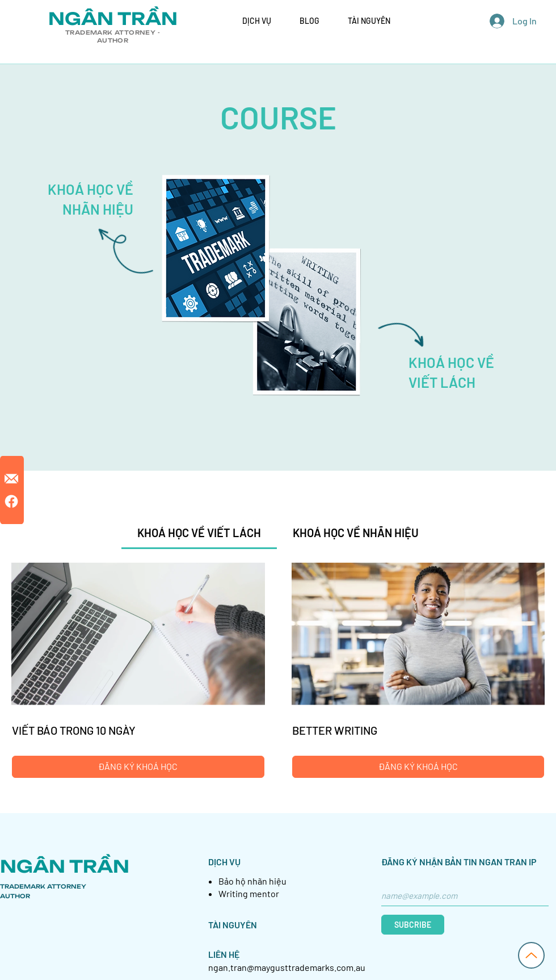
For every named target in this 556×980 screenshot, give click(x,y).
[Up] (531, 955)
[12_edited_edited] (11, 479)
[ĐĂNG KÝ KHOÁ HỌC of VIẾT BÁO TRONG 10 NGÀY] (138, 767)
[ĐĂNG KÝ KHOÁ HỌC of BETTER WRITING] (418, 767)
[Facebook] (11, 501)
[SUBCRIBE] (413, 925)
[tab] (199, 533)
